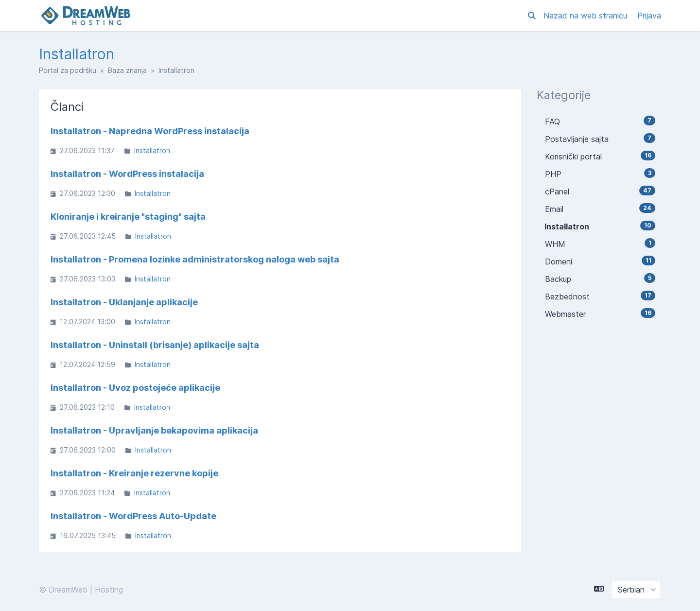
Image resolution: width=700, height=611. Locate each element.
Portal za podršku (68, 70)
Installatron (152, 150)
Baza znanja (127, 70)
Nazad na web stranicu (586, 16)
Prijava (649, 16)
